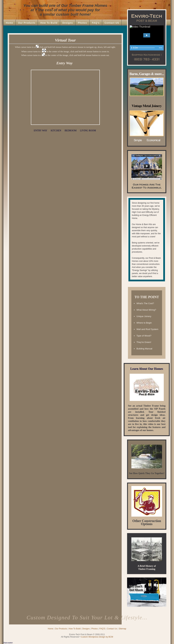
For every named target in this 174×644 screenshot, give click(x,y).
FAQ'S (102, 629)
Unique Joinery (144, 316)
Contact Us (112, 629)
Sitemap (122, 629)
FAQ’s (96, 23)
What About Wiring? (146, 310)
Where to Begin (144, 323)
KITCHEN (56, 131)
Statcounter (8, 643)
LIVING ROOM (88, 131)
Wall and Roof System (147, 329)
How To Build (49, 23)
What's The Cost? (145, 303)
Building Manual (144, 349)
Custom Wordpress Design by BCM (97, 637)
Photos (82, 23)
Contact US (112, 23)
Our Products (27, 23)
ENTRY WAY (41, 131)
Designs (68, 23)
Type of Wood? (144, 336)
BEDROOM (71, 131)
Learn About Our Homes (147, 369)
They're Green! (144, 342)
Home (9, 23)
